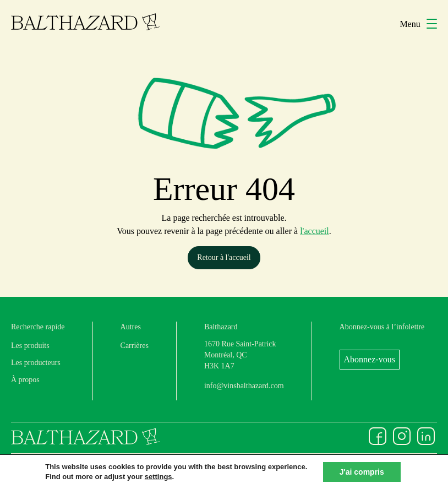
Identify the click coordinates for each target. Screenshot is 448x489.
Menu (418, 24)
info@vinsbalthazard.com (244, 386)
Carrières (135, 346)
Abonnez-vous (370, 359)
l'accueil (315, 231)
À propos (25, 380)
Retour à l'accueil (224, 257)
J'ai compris (362, 472)
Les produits (30, 346)
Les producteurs (36, 363)
